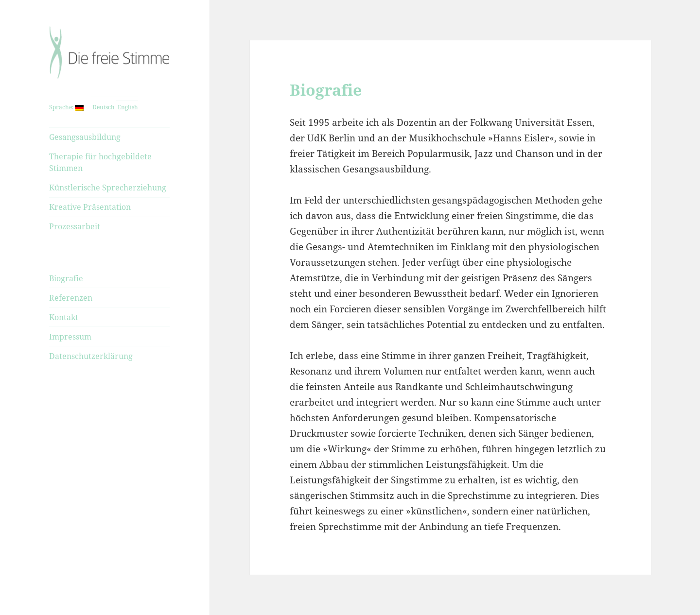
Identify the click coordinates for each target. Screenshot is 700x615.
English (127, 107)
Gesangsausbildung (85, 137)
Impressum (70, 337)
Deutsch (103, 107)
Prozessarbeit (75, 226)
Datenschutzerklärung (91, 356)
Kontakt (64, 317)
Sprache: (66, 107)
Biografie (66, 278)
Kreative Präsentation (90, 207)
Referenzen (71, 298)
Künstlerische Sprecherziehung (108, 188)
